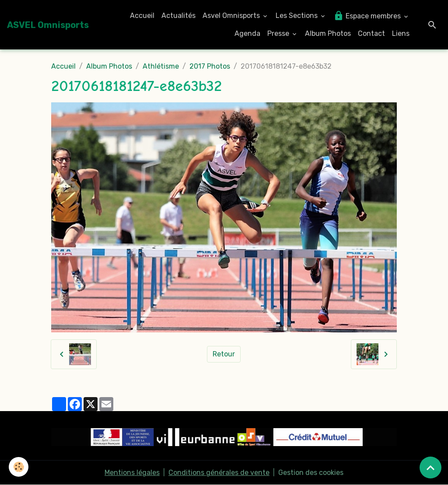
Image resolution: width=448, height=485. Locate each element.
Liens (401, 33)
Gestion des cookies (311, 473)
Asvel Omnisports (232, 16)
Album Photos (328, 33)
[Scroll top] (430, 468)
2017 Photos (210, 66)
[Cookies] (19, 467)
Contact (371, 33)
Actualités (178, 16)
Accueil (142, 16)
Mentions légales (132, 473)
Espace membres (368, 16)
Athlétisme (161, 66)
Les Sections (297, 16)
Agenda (247, 33)
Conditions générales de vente (219, 473)
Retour (224, 354)
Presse (279, 33)
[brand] (48, 25)
